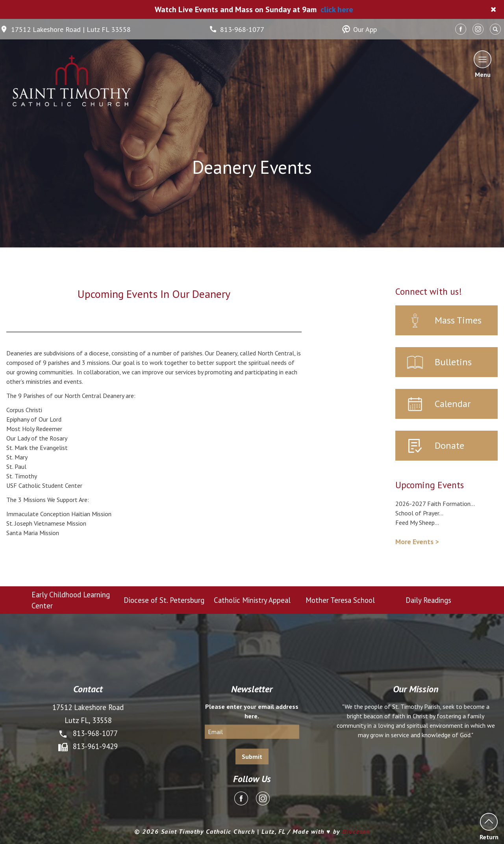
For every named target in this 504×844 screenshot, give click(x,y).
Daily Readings (428, 600)
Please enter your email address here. (252, 711)
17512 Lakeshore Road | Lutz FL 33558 (65, 29)
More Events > (417, 542)
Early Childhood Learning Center (71, 600)
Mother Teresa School (340, 600)
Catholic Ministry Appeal (252, 600)
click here (337, 9)
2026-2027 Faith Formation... (435, 504)
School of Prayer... (419, 513)
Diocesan (356, 831)
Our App (359, 29)
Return (489, 826)
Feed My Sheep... (417, 522)
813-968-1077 (237, 29)
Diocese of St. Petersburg (164, 600)
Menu (483, 64)
